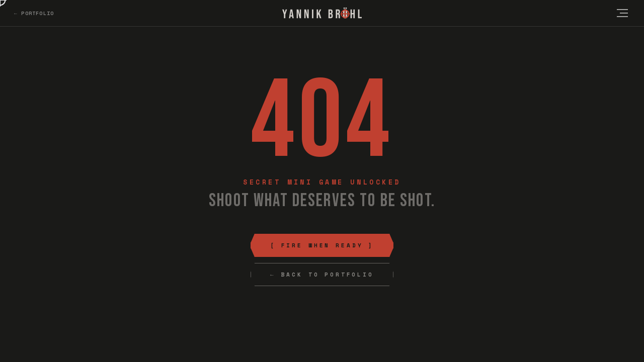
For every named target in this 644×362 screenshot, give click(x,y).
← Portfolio (34, 13)
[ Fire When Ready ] (322, 245)
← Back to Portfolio (322, 275)
